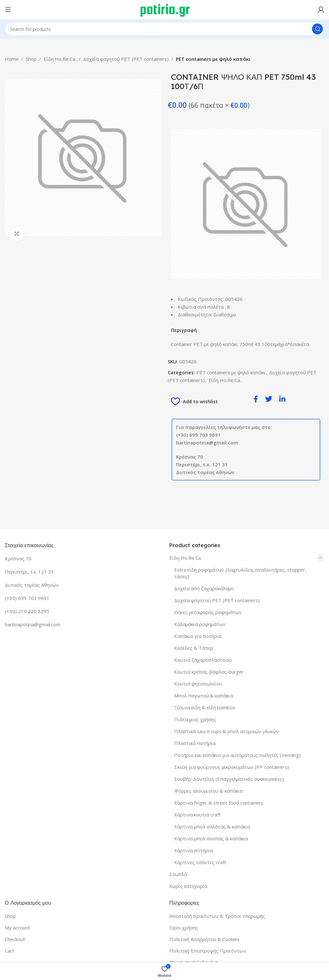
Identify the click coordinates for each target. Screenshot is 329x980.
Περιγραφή (184, 330)
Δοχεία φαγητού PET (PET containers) (126, 59)
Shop (31, 59)
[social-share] (256, 399)
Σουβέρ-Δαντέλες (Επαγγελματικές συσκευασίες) (229, 779)
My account (17, 928)
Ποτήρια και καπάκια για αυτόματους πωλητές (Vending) (237, 755)
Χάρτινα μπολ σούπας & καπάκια (211, 838)
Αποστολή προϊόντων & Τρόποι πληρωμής (217, 916)
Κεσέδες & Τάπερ (194, 648)
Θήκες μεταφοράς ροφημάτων (208, 612)
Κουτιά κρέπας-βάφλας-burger (209, 672)
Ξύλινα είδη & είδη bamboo (205, 707)
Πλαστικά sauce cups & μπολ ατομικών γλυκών (227, 731)
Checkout (15, 939)
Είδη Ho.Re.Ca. (60, 59)
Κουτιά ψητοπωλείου (198, 684)
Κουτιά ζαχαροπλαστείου (203, 660)
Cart (9, 951)
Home (12, 59)
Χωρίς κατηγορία (188, 886)
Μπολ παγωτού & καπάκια (204, 695)
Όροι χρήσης (184, 928)
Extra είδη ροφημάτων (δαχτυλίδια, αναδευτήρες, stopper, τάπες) (240, 573)
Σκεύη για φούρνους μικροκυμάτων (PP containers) (231, 767)
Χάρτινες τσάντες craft (200, 862)
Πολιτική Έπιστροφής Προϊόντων (208, 951)
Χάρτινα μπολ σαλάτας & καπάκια (212, 826)
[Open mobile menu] (8, 10)
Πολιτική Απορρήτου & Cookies (205, 939)
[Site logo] (165, 9)
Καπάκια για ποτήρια (198, 636)
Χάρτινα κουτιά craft (197, 815)
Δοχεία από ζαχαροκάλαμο (204, 588)
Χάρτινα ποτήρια (193, 850)
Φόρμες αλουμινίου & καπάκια (208, 791)
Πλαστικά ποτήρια (195, 743)
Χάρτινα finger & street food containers (219, 803)
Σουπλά (178, 874)
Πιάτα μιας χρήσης (195, 719)
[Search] (164, 29)
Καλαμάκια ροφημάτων (200, 624)
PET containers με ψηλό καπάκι (213, 59)
